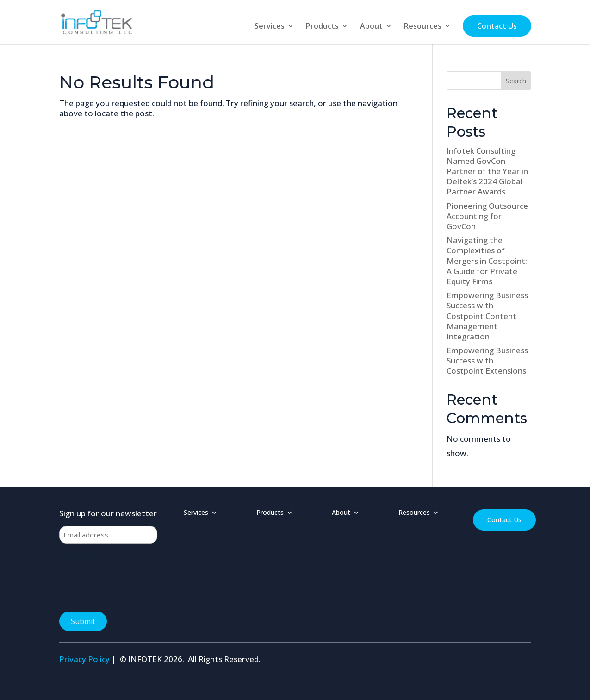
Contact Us (497, 26)
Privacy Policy (84, 659)
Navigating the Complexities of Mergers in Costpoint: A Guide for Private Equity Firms (487, 260)
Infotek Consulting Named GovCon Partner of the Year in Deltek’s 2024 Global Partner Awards (487, 171)
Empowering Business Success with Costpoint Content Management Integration (487, 316)
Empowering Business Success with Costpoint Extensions (487, 360)
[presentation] (130, 583)
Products (322, 27)
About (371, 27)
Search (516, 81)
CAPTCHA (77, 556)
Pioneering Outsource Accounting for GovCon (487, 216)
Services (270, 27)
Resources (423, 27)
